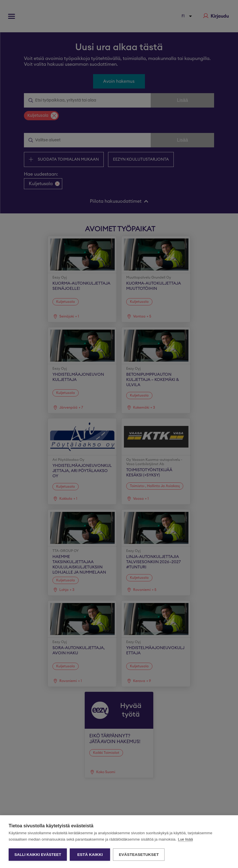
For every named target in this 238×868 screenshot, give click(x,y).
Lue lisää (185, 839)
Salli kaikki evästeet (38, 855)
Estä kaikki (90, 855)
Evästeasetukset (139, 855)
